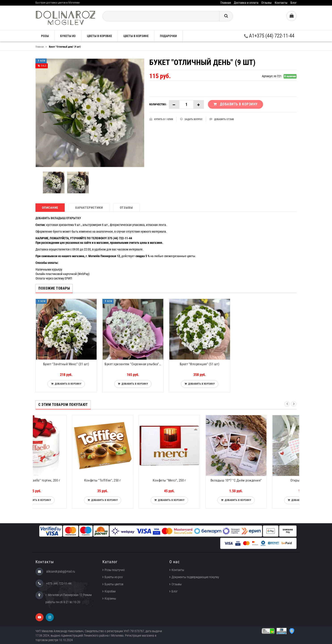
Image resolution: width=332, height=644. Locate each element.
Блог (294, 3)
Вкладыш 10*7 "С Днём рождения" (266, 480)
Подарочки (168, 36)
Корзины (110, 598)
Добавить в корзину (67, 384)
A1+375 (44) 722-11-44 (269, 36)
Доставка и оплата (246, 3)
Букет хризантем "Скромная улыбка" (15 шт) (134, 364)
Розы (45, 36)
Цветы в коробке (100, 36)
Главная (226, 3)
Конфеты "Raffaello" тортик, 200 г (66, 480)
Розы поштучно (115, 570)
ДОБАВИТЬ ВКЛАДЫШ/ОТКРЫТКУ (58, 218)
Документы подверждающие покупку (195, 577)
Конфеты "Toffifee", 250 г (133, 480)
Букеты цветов (114, 584)
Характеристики (89, 208)
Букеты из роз (114, 577)
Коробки (110, 591)
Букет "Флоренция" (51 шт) (200, 364)
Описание (50, 208)
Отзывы (267, 3)
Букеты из (68, 36)
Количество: (158, 104)
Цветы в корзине (136, 36)
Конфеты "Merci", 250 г (200, 480)
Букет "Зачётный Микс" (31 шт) (66, 364)
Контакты (281, 3)
